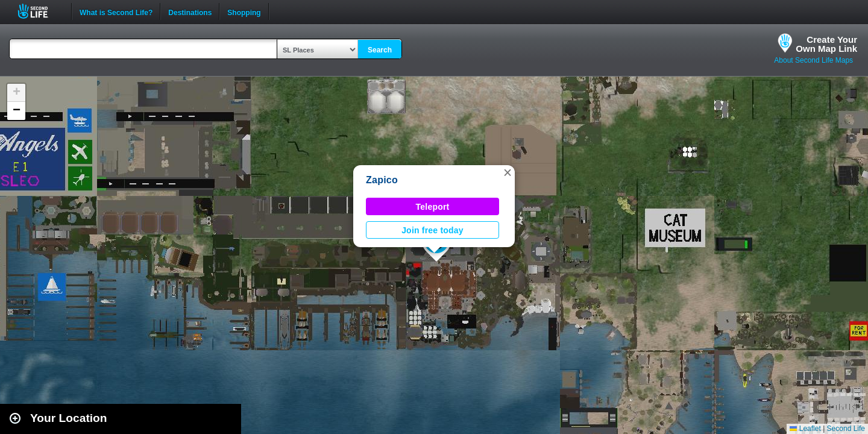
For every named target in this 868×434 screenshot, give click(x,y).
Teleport (433, 207)
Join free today (432, 230)
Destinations (190, 11)
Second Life (39, 11)
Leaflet (805, 429)
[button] (508, 172)
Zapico (382, 180)
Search (380, 50)
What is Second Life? (116, 11)
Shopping (244, 11)
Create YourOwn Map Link (826, 44)
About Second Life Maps (813, 60)
